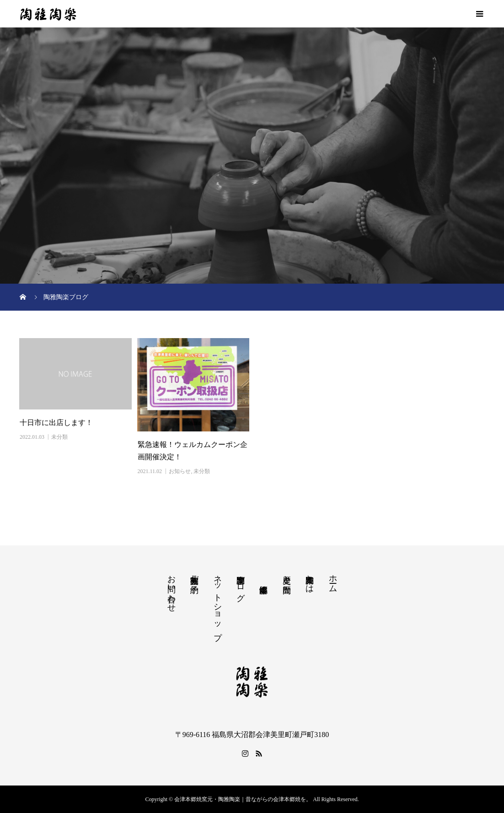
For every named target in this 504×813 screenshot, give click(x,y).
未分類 (59, 437)
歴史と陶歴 (287, 575)
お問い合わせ (172, 589)
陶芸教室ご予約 (194, 575)
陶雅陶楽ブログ (241, 583)
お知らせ (180, 471)
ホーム (333, 579)
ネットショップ (218, 603)
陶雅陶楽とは (310, 579)
